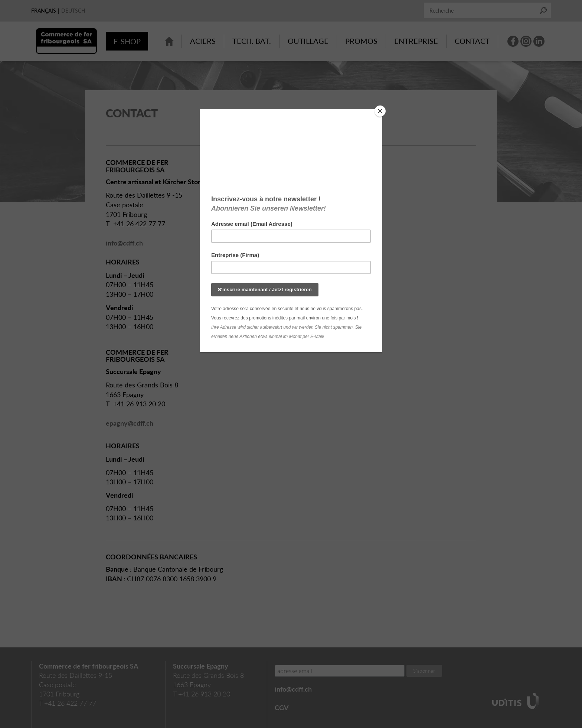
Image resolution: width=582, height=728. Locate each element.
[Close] (380, 111)
